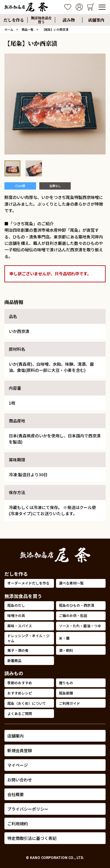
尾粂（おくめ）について (27, 703)
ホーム (9, 29)
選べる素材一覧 (71, 583)
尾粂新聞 (66, 693)
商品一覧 (28, 29)
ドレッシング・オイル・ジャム (28, 638)
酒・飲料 (66, 650)
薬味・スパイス (20, 626)
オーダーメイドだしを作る (28, 583)
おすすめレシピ (20, 693)
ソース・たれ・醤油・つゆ (80, 626)
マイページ (18, 765)
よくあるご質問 (20, 713)
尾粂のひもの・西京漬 (77, 605)
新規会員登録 (20, 750)
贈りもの (66, 683)
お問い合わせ (20, 780)
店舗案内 (16, 736)
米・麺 (64, 638)
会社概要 (16, 794)
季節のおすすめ (20, 683)
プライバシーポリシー (28, 809)
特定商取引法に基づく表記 (32, 838)
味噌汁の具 (16, 615)
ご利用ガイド (70, 703)
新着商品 (14, 660)
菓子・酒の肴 (18, 650)
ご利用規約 (18, 824)
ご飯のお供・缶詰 (73, 615)
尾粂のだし (16, 605)
